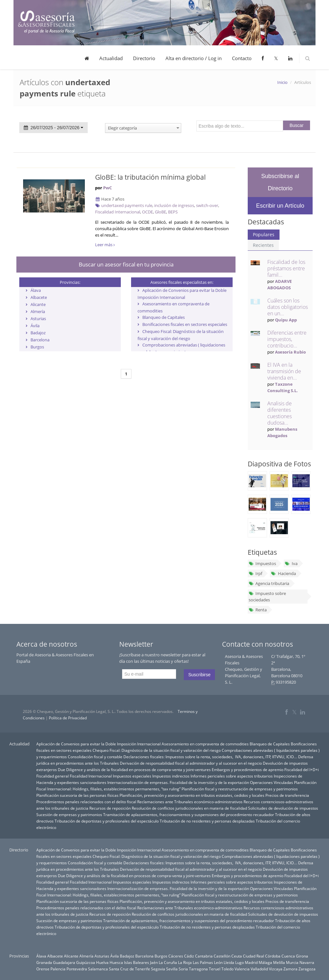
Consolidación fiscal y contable (95, 757)
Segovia (158, 969)
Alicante (38, 304)
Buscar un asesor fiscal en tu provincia (126, 264)
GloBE (160, 212)
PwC (107, 188)
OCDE (147, 212)
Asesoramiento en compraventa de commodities (205, 744)
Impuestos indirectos (171, 776)
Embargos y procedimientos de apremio (248, 769)
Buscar (297, 125)
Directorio (144, 58)
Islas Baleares (137, 962)
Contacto (242, 58)
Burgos (37, 347)
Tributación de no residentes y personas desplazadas (207, 821)
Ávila (35, 326)
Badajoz (38, 333)
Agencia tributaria (269, 583)
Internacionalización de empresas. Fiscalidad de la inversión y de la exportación (178, 782)
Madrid (251, 962)
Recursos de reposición (110, 808)
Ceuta (237, 956)
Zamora (290, 969)
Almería (38, 311)
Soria (183, 969)
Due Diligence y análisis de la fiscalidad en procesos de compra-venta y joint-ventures (134, 769)
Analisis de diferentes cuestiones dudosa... (280, 413)
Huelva (102, 962)
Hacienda (283, 573)
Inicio (282, 82)
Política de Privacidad (68, 718)
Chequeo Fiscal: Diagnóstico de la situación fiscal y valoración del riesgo (157, 750)
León (218, 962)
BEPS (173, 212)
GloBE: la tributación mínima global (150, 177)
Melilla (279, 962)
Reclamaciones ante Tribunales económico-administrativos (190, 802)
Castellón (222, 956)
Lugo (240, 962)
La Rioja (185, 962)
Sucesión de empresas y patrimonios (69, 814)
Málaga (265, 962)
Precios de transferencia (287, 795)
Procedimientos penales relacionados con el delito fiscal (86, 802)
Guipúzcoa (86, 962)
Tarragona (198, 969)
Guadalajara (64, 962)
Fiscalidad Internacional (118, 212)
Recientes (263, 245)
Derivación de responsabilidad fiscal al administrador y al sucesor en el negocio (191, 763)
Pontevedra (77, 969)
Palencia (58, 969)
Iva (291, 563)
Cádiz (189, 956)
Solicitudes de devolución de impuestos (283, 808)
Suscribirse (199, 675)
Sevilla (172, 969)
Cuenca (288, 956)
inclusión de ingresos (174, 205)
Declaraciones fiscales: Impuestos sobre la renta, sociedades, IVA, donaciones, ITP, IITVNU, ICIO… (210, 757)
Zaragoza (307, 969)
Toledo (227, 969)
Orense (43, 969)
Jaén (154, 962)
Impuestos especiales (132, 776)
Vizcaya (276, 969)
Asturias (38, 319)
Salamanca (98, 969)
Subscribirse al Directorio (280, 182)
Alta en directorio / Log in (194, 58)
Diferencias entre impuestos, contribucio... (287, 339)
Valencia (242, 969)
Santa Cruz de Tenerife (129, 969)
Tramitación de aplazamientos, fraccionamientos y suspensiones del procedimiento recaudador (189, 814)
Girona (302, 956)
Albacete (39, 297)
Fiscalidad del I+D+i (302, 769)
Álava (36, 290)
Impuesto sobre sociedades (267, 597)
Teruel (215, 969)
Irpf (255, 573)
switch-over (207, 205)
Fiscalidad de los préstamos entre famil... (286, 268)
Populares (264, 234)
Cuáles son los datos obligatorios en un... (288, 307)
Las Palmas (203, 962)
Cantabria (204, 956)
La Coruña (168, 962)
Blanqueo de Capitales (164, 317)
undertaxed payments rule (127, 205)
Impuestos (262, 563)
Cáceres (176, 956)
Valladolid (259, 969)
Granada (44, 962)
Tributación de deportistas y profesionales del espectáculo (107, 821)
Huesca (116, 962)
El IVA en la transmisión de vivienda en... (284, 371)
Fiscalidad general (53, 776)
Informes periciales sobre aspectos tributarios (232, 776)
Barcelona (40, 340)
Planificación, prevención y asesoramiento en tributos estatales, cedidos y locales (192, 795)
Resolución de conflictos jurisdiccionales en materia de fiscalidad (189, 808)
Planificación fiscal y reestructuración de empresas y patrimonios (240, 789)
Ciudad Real (253, 956)
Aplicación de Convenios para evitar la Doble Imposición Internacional (98, 744)
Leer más (105, 245)
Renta (258, 610)
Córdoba (273, 956)
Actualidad (111, 58)
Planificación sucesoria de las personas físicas (77, 795)
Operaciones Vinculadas (271, 782)
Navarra (307, 962)
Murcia (292, 962)
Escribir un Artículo (280, 206)
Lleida (229, 962)
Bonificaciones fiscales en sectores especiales (185, 324)
